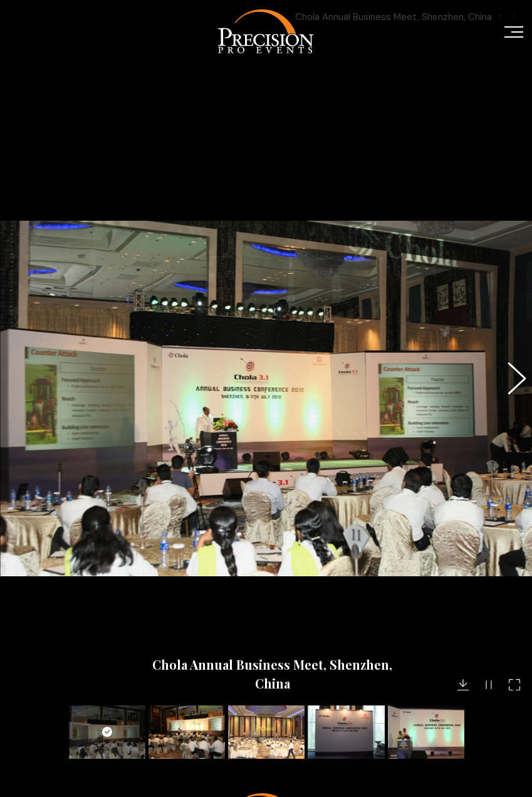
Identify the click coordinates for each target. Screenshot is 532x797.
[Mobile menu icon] (514, 32)
